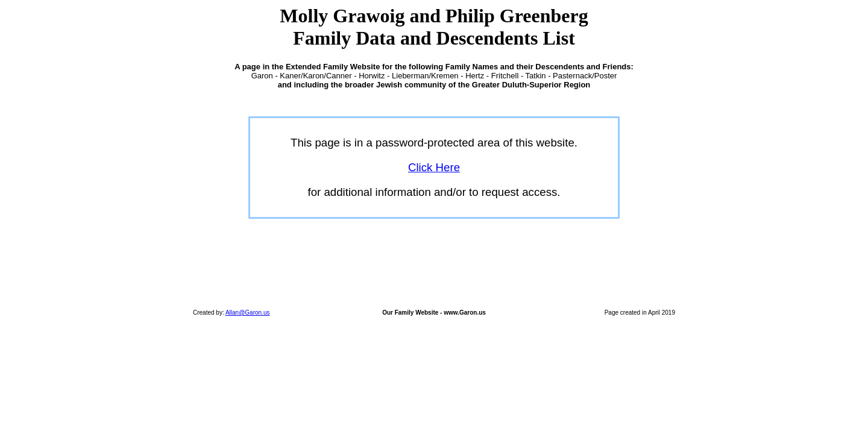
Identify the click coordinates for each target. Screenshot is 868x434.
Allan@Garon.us (248, 313)
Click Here (434, 167)
